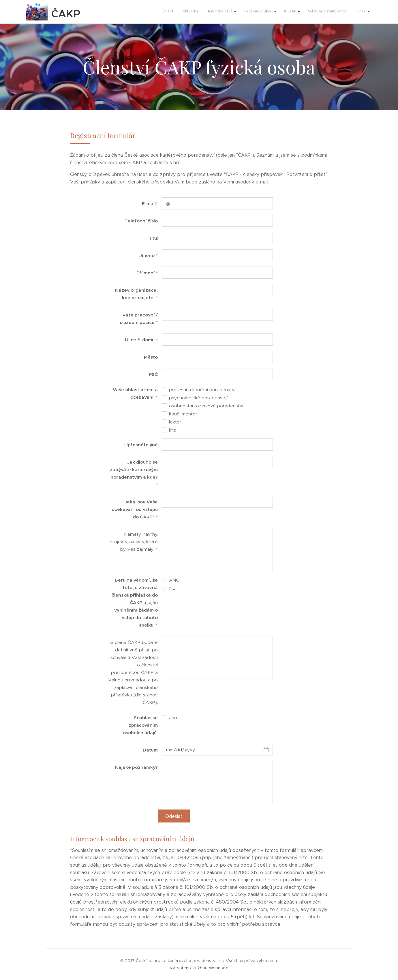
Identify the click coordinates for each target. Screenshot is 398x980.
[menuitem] (303, 12)
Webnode (219, 968)
